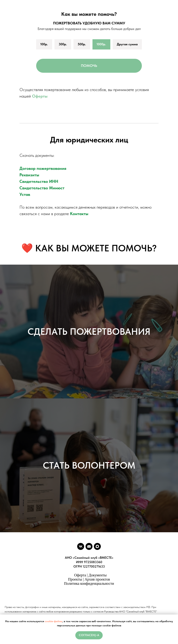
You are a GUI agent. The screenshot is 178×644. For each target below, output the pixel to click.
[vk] (81, 546)
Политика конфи (77, 583)
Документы (98, 575)
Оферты (40, 96)
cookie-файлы (54, 621)
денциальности (102, 583)
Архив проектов (97, 579)
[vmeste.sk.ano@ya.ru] (89, 546)
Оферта (80, 575)
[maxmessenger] (97, 546)
